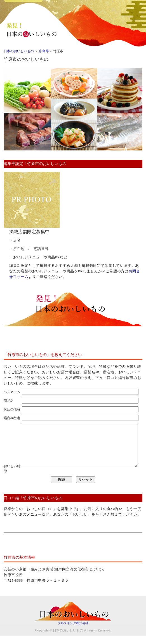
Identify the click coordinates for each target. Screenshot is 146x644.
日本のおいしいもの (19, 51)
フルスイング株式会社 (73, 631)
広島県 (44, 51)
